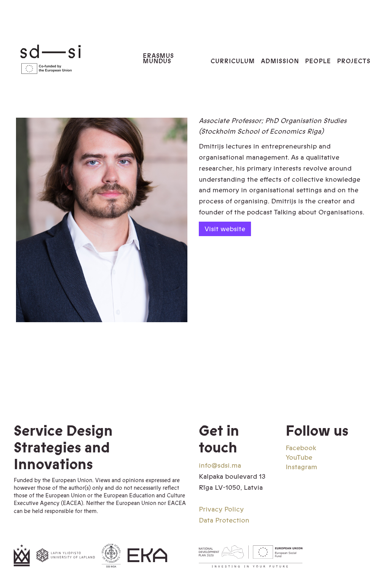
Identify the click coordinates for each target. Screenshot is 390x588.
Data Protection (224, 520)
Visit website (225, 229)
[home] (72, 59)
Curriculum (233, 61)
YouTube (299, 457)
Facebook (301, 448)
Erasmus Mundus (159, 59)
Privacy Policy (221, 509)
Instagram (301, 467)
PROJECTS (354, 61)
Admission (280, 61)
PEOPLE (318, 61)
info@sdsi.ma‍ (220, 465)
